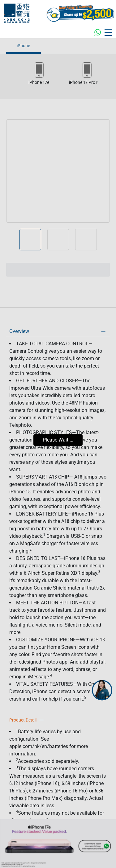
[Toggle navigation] (108, 32)
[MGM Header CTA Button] (80, 13)
